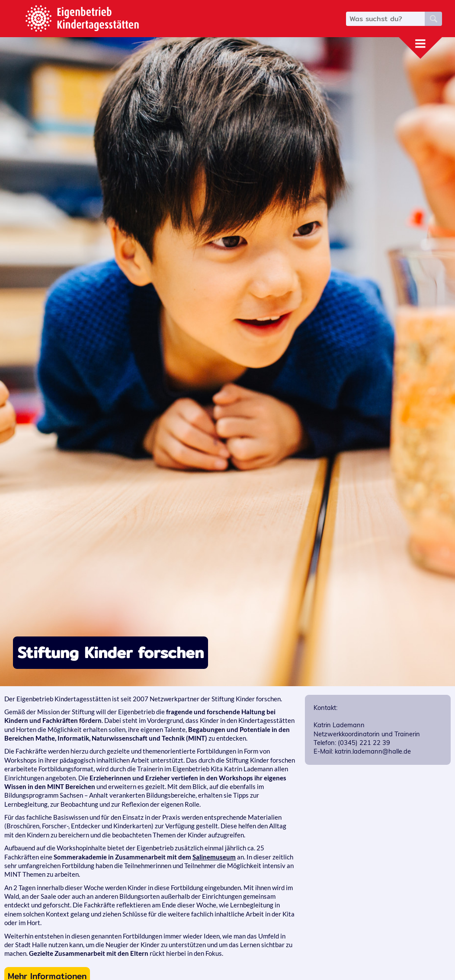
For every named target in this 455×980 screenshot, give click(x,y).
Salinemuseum (214, 857)
